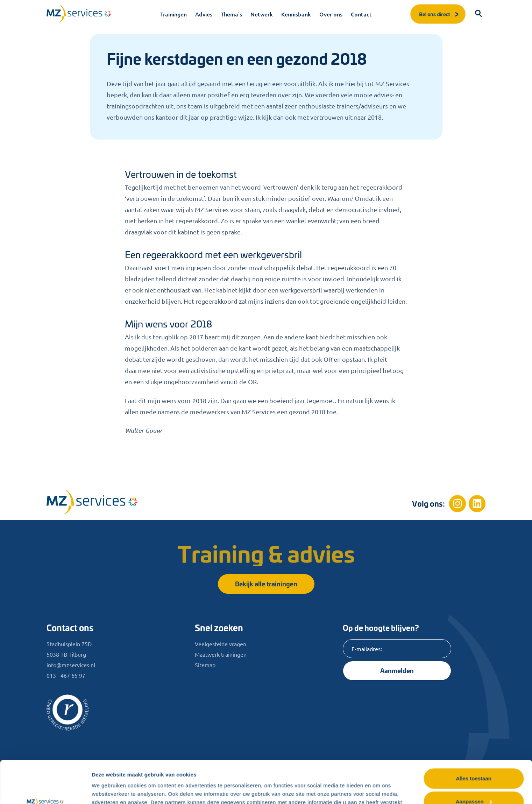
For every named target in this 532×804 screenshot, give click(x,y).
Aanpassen (474, 761)
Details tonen (108, 790)
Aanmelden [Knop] (397, 670)
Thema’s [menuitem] (231, 14)
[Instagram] (457, 503)
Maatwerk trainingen (221, 654)
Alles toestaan (474, 739)
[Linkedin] (477, 503)
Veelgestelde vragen (221, 644)
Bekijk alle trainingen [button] (266, 584)
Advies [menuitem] (204, 14)
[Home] (92, 502)
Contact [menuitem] (361, 14)
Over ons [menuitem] (331, 14)
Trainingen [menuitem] (173, 14)
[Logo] (79, 14)
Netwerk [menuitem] (262, 14)
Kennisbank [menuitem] (296, 14)
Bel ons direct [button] (439, 14)
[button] (478, 14)
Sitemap (205, 665)
